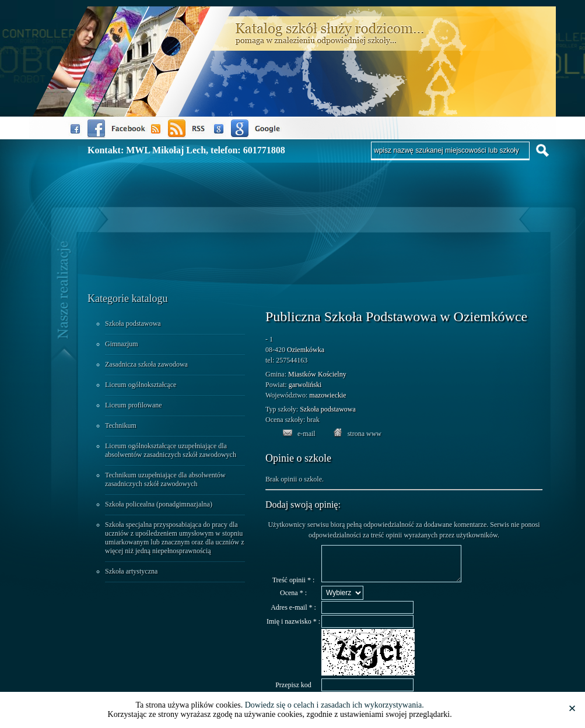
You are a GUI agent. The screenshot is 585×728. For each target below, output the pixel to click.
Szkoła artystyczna (131, 571)
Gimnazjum (122, 344)
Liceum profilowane (134, 405)
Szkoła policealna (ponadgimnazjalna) (159, 504)
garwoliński (305, 385)
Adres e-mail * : (293, 614)
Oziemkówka (306, 350)
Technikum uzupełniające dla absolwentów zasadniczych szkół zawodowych (165, 479)
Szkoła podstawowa (133, 323)
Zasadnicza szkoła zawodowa (146, 364)
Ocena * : (293, 600)
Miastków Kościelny (317, 374)
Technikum (121, 425)
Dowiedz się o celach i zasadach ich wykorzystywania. (334, 705)
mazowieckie (327, 395)
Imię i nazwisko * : (293, 628)
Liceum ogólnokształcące (141, 385)
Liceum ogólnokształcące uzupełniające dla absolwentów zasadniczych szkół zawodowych (171, 450)
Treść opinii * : (294, 587)
